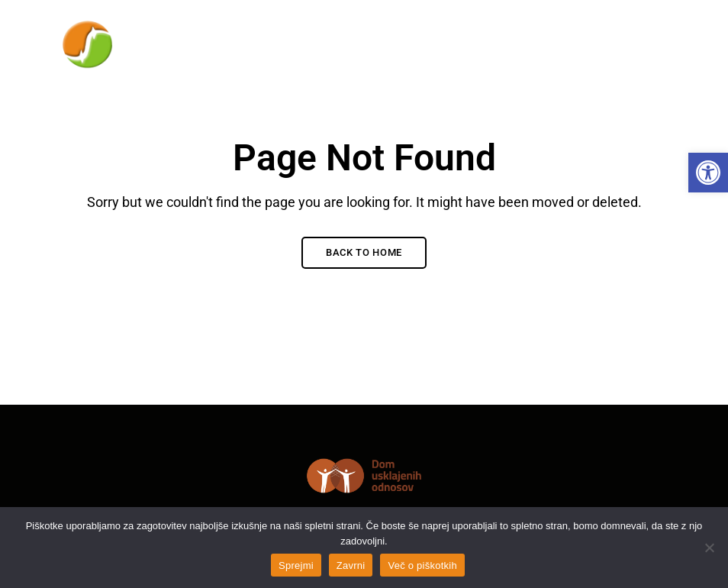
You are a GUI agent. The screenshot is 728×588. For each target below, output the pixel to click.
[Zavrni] (709, 548)
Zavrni (351, 565)
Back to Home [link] (364, 252)
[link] (708, 173)
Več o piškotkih (422, 565)
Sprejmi (296, 565)
